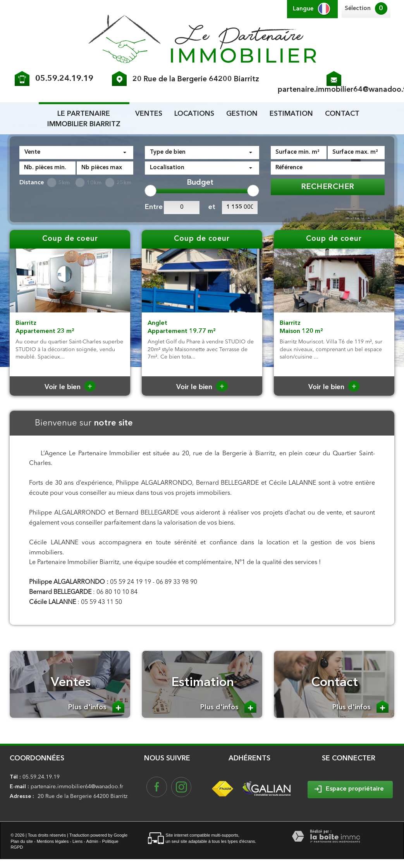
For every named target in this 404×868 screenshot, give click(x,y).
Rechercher (328, 187)
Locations (194, 114)
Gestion (242, 114)
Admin (92, 841)
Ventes (149, 114)
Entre (152, 207)
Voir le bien (70, 387)
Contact (342, 114)
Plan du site (21, 841)
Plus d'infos (96, 707)
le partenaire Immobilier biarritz (84, 119)
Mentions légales (53, 841)
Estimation (291, 114)
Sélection (358, 9)
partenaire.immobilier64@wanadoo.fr (77, 787)
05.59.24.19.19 (64, 79)
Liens (77, 841)
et (212, 207)
